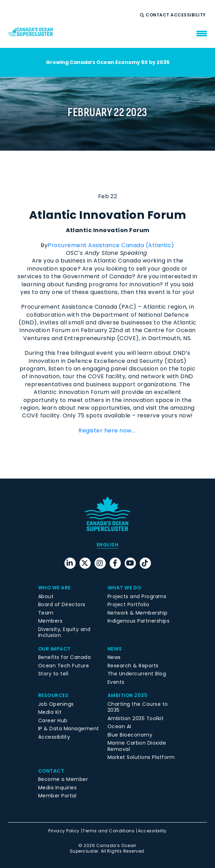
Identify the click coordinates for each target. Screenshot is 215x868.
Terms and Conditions (109, 831)
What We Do (125, 588)
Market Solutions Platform (141, 757)
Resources (53, 695)
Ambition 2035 (128, 695)
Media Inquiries (57, 788)
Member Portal (57, 796)
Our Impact (55, 649)
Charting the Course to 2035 (138, 707)
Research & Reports (133, 666)
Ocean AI (119, 726)
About (46, 596)
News (115, 649)
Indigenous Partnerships (138, 621)
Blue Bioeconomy (130, 735)
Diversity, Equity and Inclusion (64, 632)
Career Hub (53, 720)
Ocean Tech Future (64, 666)
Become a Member (63, 779)
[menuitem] (107, 545)
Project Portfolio (128, 604)
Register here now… (107, 431)
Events (116, 682)
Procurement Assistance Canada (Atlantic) (111, 245)
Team (46, 613)
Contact (158, 15)
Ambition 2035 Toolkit (136, 718)
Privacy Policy (64, 831)
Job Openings (56, 704)
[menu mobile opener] (202, 34)
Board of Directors (62, 604)
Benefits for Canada (64, 657)
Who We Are (55, 588)
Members (50, 621)
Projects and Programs (137, 596)
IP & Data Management (69, 729)
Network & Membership (138, 613)
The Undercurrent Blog (137, 674)
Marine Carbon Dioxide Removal (137, 746)
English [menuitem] (107, 545)
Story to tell (53, 674)
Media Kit (50, 712)
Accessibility (189, 15)
